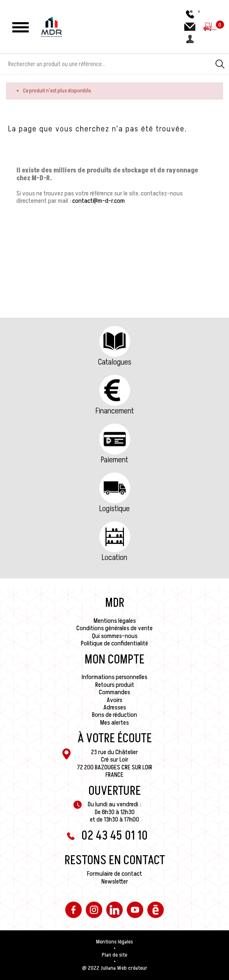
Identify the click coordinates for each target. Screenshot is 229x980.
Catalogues (115, 362)
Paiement (114, 460)
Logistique (114, 509)
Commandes (114, 692)
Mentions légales (115, 621)
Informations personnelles (114, 677)
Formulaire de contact (114, 874)
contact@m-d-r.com (98, 201)
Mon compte (114, 660)
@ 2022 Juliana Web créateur (115, 968)
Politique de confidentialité (114, 643)
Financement (115, 411)
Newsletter (115, 881)
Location (114, 558)
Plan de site (114, 955)
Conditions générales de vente (114, 628)
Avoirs (114, 700)
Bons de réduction (114, 715)
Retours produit (115, 685)
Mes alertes (114, 723)
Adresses (115, 707)
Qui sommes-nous (115, 636)
